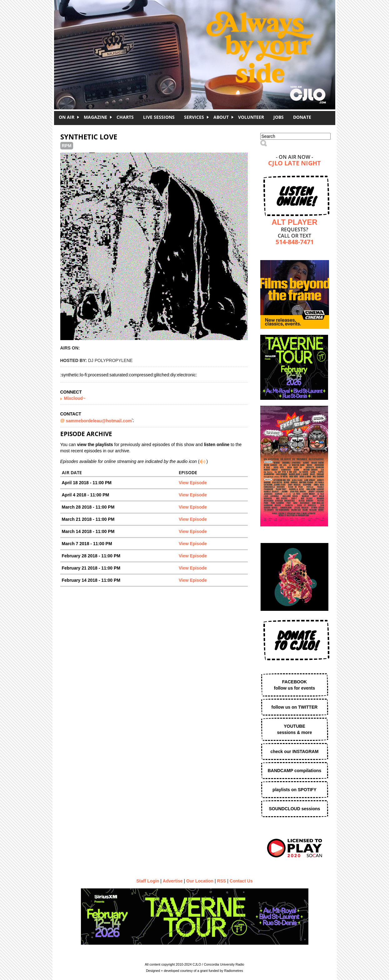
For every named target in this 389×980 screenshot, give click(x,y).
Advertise (173, 881)
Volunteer (251, 117)
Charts (125, 117)
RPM (67, 146)
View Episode (193, 483)
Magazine (95, 117)
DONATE (302, 117)
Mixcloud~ (75, 398)
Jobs (279, 117)
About (221, 117)
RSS (222, 881)
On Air (67, 117)
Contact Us (241, 881)
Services (194, 117)
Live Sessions (159, 117)
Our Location (200, 881)
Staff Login (148, 881)
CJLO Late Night (294, 164)
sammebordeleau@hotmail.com (99, 421)
